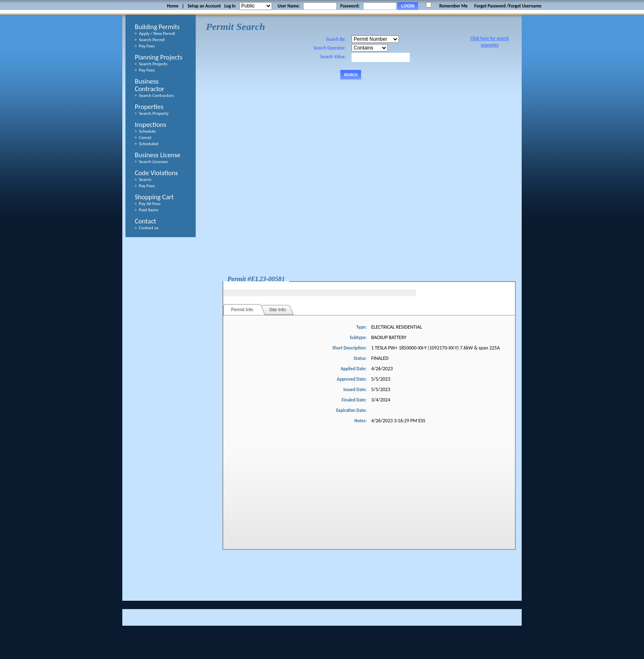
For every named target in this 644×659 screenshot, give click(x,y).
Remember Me (453, 6)
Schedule (147, 131)
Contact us (149, 228)
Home (172, 6)
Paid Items (149, 210)
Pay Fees (147, 46)
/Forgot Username (524, 6)
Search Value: (333, 57)
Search (145, 180)
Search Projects (153, 64)
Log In (230, 6)
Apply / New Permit (157, 33)
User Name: (289, 6)
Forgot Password (490, 6)
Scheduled (149, 144)
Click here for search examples (490, 42)
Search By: (336, 39)
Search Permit (152, 40)
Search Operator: (330, 48)
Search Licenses (154, 162)
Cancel (145, 137)
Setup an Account (204, 6)
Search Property (154, 113)
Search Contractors (156, 95)
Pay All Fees (150, 204)
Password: (350, 6)
